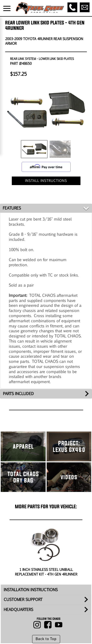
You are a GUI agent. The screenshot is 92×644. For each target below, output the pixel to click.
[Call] (72, 7)
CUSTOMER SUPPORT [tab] (23, 599)
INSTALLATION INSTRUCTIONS (31, 590)
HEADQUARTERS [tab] (18, 609)
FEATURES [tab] (12, 208)
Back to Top (46, 639)
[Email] (85, 7)
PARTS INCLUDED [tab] (18, 394)
